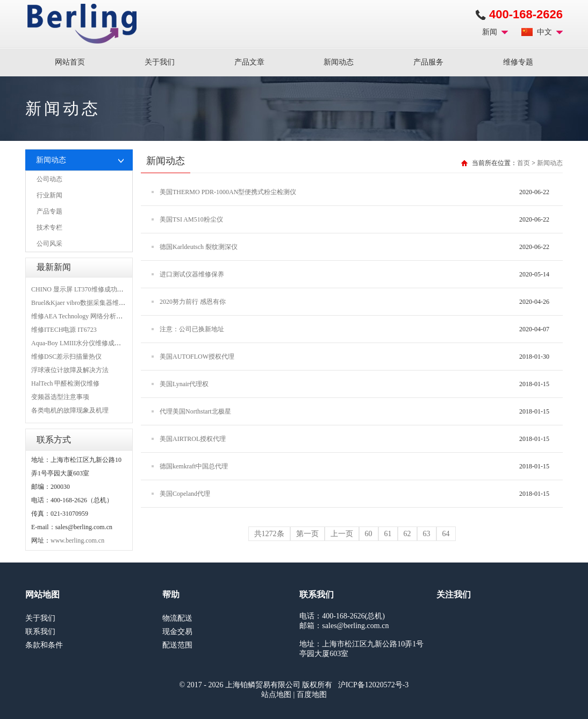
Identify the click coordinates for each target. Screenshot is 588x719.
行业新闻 (49, 195)
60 (369, 534)
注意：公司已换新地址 (192, 329)
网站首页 (70, 62)
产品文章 (249, 62)
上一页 (342, 534)
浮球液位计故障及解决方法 (70, 370)
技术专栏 (49, 227)
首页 (524, 163)
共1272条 (269, 534)
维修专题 (518, 62)
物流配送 (177, 618)
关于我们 (160, 62)
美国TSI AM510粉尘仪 (191, 219)
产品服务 (428, 62)
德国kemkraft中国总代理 (194, 466)
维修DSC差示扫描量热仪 (66, 357)
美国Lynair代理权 (184, 384)
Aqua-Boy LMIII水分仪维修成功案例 (83, 343)
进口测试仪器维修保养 (192, 274)
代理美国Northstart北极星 (195, 411)
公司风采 (49, 244)
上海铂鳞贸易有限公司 (82, 24)
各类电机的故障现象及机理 (70, 410)
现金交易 (177, 632)
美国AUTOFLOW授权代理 (197, 357)
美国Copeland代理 (185, 494)
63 (427, 534)
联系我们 (40, 632)
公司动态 (49, 179)
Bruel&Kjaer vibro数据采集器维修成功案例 (91, 303)
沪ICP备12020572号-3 (373, 685)
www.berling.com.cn (77, 540)
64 (446, 534)
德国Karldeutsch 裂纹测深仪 (199, 247)
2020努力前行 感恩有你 (193, 302)
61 (388, 534)
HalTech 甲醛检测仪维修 (65, 383)
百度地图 (312, 695)
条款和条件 (44, 645)
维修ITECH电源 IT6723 (64, 330)
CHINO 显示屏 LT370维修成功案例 (81, 289)
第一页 (307, 534)
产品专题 (49, 211)
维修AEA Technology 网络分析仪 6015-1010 (92, 316)
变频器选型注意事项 (60, 397)
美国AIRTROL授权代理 (193, 439)
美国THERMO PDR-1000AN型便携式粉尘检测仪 (228, 192)
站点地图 (276, 695)
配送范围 (177, 645)
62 (407, 534)
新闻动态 (339, 62)
